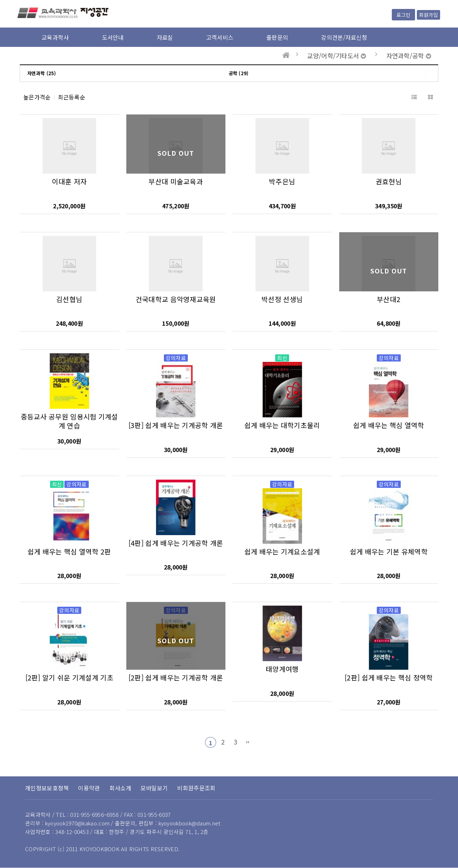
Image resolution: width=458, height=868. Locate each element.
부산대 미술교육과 (176, 181)
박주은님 (282, 181)
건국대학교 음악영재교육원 (176, 299)
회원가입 (428, 15)
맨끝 (248, 742)
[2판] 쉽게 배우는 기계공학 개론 (176, 678)
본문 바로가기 (0, 0)
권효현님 (389, 181)
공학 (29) (239, 73)
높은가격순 (37, 97)
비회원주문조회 (196, 788)
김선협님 (69, 299)
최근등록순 (72, 97)
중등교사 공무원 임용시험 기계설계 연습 (69, 421)
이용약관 (89, 788)
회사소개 (120, 788)
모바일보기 (154, 788)
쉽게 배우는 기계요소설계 (282, 552)
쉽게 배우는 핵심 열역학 (389, 425)
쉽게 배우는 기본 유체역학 (389, 552)
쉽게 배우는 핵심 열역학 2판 (69, 552)
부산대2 (389, 299)
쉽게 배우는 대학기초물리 (282, 425)
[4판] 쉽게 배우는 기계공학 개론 (176, 543)
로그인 (403, 15)
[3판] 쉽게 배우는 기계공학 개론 (176, 425)
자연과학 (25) (42, 73)
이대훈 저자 (69, 181)
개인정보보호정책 (47, 788)
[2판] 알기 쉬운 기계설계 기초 (69, 678)
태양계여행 (282, 669)
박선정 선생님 (282, 299)
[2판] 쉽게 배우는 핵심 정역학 (389, 678)
